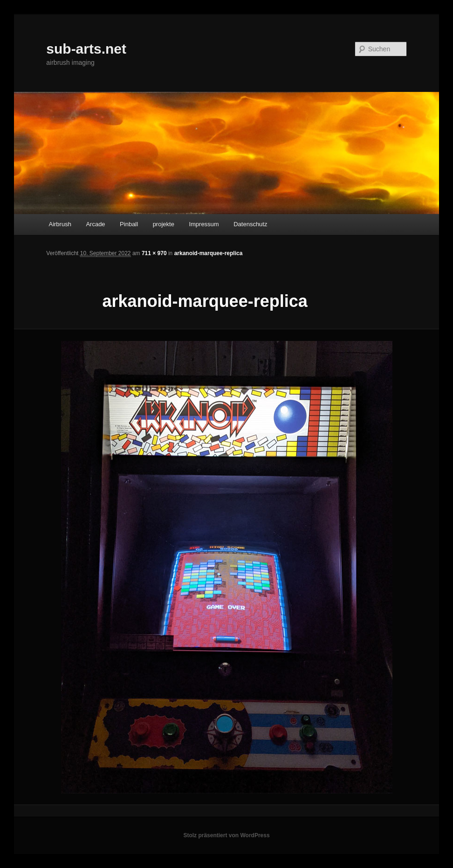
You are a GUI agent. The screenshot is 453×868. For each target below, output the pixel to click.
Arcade (95, 224)
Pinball (129, 224)
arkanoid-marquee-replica (209, 253)
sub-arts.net (86, 49)
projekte (164, 224)
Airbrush (60, 224)
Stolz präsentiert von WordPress (226, 835)
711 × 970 (154, 253)
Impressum (204, 224)
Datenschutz (250, 224)
